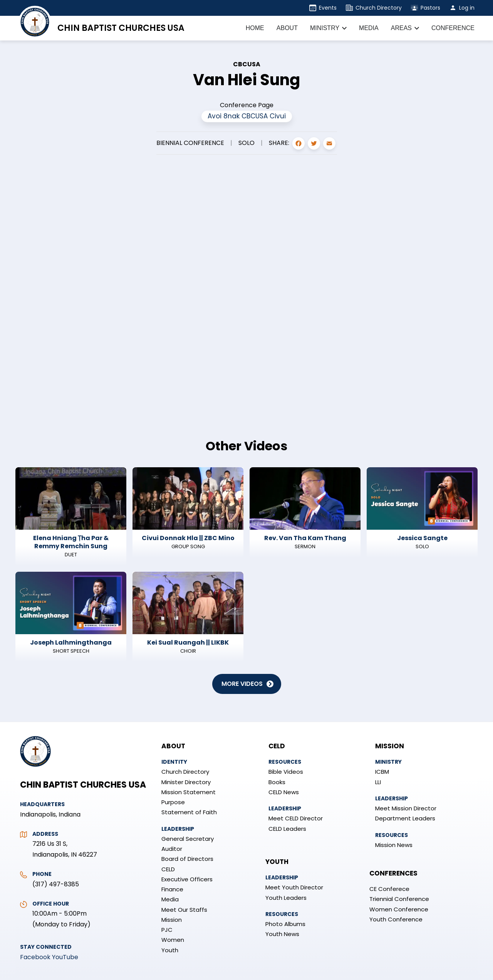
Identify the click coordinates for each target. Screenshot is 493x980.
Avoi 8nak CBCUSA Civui (247, 116)
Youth (170, 950)
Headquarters (42, 804)
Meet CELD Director (296, 818)
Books (277, 782)
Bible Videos (286, 772)
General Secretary (188, 839)
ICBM (382, 772)
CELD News (284, 792)
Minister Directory (186, 782)
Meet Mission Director (406, 808)
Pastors (430, 8)
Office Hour (51, 904)
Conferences (393, 873)
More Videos (242, 684)
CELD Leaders (287, 829)
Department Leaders (405, 818)
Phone (42, 874)
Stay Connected (46, 947)
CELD (168, 869)
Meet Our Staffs (184, 910)
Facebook (35, 957)
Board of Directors (187, 859)
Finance (172, 889)
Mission (172, 920)
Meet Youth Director (294, 887)
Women (173, 940)
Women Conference (399, 909)
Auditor (172, 849)
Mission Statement (189, 792)
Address (45, 834)
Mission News (394, 845)
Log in (467, 8)
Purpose (173, 802)
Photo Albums (285, 924)
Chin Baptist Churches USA (121, 28)
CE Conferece (389, 889)
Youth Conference (396, 919)
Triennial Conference (399, 899)
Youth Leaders (286, 898)
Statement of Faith (189, 812)
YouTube (65, 957)
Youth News (282, 934)
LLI (378, 782)
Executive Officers (187, 879)
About (173, 746)
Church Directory (379, 8)
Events (328, 8)
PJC (167, 930)
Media (170, 899)
